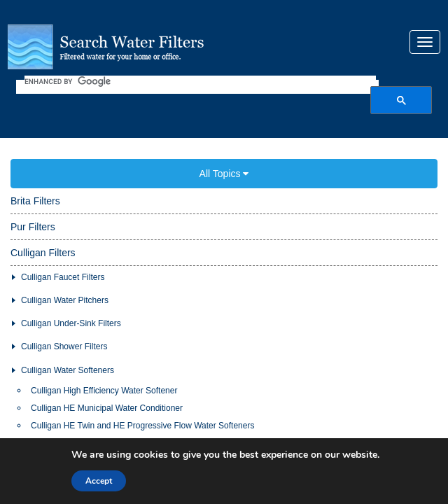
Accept (99, 481)
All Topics (224, 153)
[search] (200, 71)
